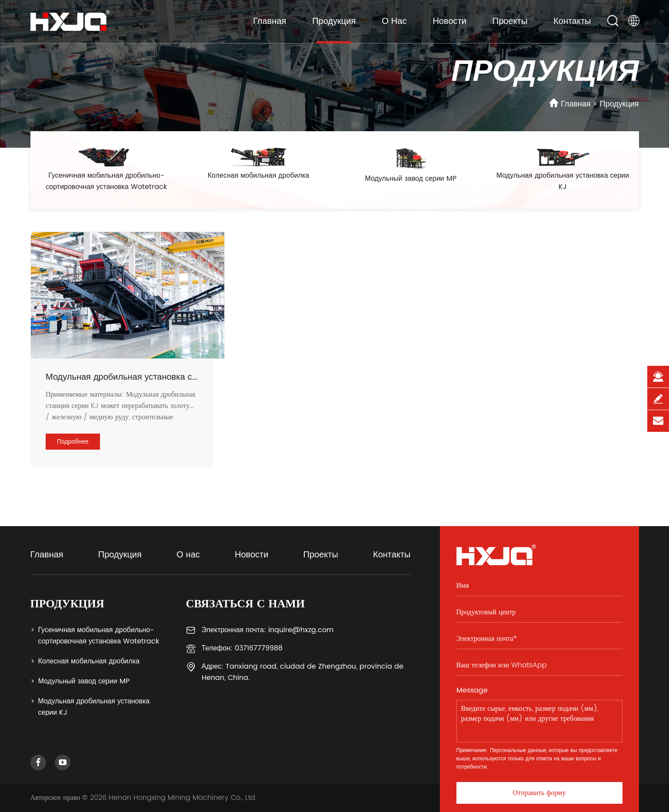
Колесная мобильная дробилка (89, 661)
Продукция (334, 22)
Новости (449, 22)
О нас (394, 22)
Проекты (510, 22)
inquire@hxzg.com (301, 630)
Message (472, 690)
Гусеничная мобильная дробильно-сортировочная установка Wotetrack (99, 636)
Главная (270, 22)
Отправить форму (539, 793)
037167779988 (259, 648)
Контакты (572, 22)
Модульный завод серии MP (84, 681)
